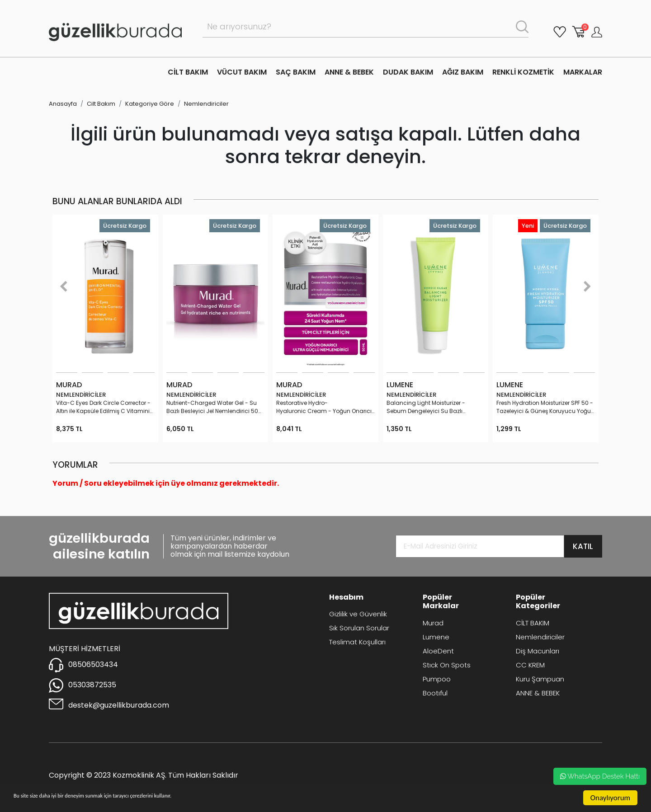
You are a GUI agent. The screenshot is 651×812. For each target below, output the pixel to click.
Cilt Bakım (101, 104)
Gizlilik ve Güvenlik (358, 614)
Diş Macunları (538, 651)
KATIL (583, 546)
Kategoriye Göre (150, 104)
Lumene (436, 637)
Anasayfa (63, 104)
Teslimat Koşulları (357, 642)
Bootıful (435, 693)
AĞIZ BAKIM (463, 72)
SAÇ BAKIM (296, 72)
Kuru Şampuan (540, 679)
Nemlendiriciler (206, 104)
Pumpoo (437, 679)
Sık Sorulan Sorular (359, 628)
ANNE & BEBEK (349, 72)
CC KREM (530, 665)
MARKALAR (583, 72)
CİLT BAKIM (188, 72)
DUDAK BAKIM (408, 72)
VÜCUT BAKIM (242, 72)
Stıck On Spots (447, 665)
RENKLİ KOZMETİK (523, 72)
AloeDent (438, 651)
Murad (433, 623)
